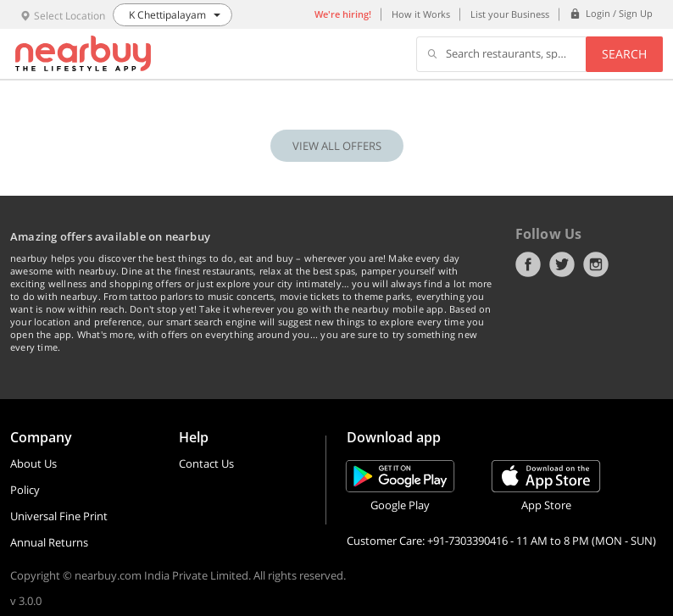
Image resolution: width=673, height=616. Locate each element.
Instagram (596, 264)
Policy (25, 490)
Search (624, 54)
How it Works (421, 14)
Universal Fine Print (59, 516)
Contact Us (206, 463)
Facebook (528, 264)
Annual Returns (49, 542)
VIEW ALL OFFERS (337, 146)
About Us (33, 463)
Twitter (562, 264)
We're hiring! (343, 14)
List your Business (510, 14)
